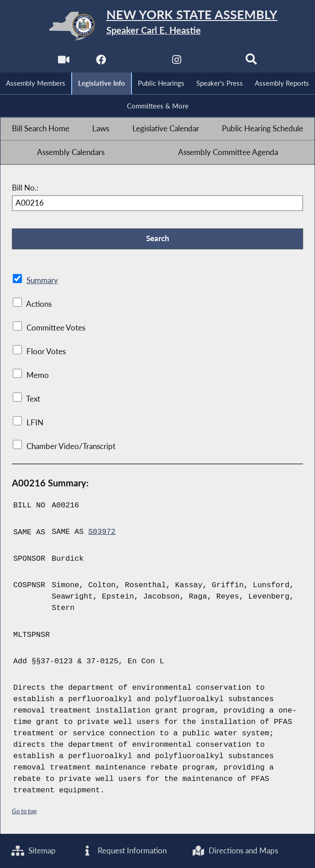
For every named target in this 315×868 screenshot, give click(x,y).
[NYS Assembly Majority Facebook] (101, 62)
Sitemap (34, 851)
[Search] (252, 62)
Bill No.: (25, 188)
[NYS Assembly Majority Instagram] (176, 62)
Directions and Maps (235, 851)
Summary (42, 281)
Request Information (124, 851)
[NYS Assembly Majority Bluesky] (214, 62)
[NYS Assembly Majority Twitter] (139, 62)
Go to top (24, 811)
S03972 (102, 533)
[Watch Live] (63, 62)
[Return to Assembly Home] (157, 26)
